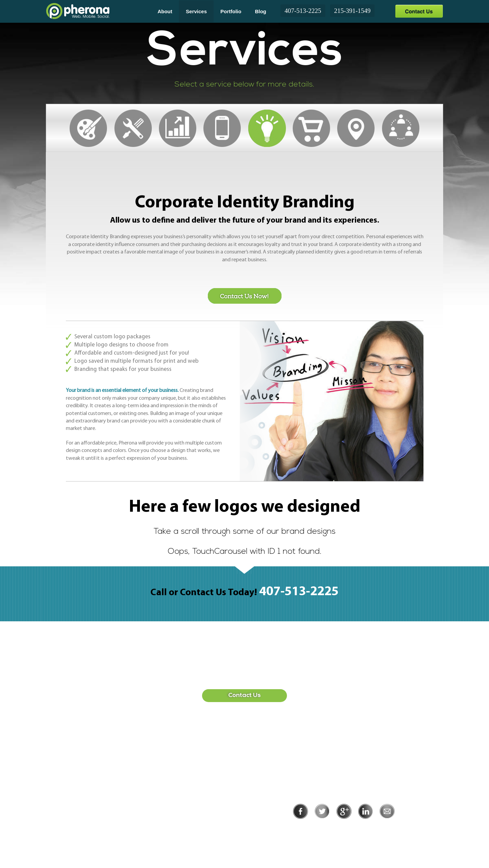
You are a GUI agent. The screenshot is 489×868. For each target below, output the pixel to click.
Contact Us (419, 11)
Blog (261, 11)
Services (196, 11)
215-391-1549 (352, 11)
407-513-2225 (303, 11)
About (165, 11)
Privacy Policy (322, 828)
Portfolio (231, 11)
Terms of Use (367, 828)
